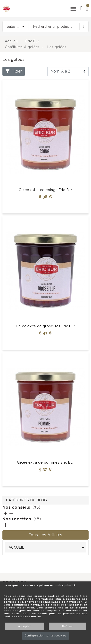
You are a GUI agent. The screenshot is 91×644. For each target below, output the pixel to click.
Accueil (17, 547)
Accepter (25, 626)
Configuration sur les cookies (45, 636)
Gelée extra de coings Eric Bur (45, 190)
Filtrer (14, 71)
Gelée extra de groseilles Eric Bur (45, 326)
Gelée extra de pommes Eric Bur (46, 462)
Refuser (68, 626)
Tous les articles (46, 535)
